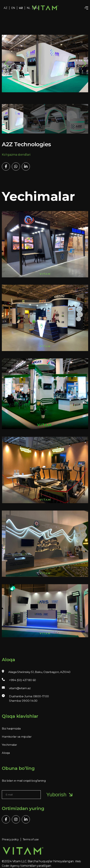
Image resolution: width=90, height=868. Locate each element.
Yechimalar (9, 745)
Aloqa (6, 753)
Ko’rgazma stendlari (16, 155)
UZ (21, 8)
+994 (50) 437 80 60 (22, 680)
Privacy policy (10, 839)
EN (13, 8)
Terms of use (31, 839)
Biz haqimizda (11, 728)
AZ (6, 8)
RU (36, 8)
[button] (84, 64)
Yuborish (60, 795)
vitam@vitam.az (20, 688)
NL (29, 8)
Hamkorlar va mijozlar (17, 737)
